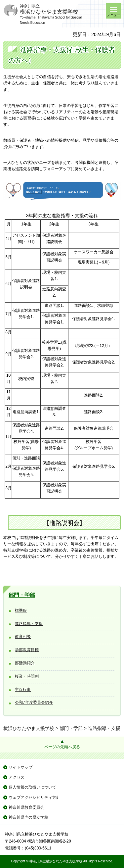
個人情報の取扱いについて (32, 787)
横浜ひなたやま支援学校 (29, 728)
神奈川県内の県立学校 (28, 817)
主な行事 (23, 690)
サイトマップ (21, 767)
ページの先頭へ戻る (62, 747)
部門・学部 (22, 595)
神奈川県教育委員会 (26, 807)
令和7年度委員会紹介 (34, 702)
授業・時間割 (27, 676)
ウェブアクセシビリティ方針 (34, 797)
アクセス (17, 777)
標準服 (21, 610)
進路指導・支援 (29, 624)
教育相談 (23, 637)
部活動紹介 (25, 663)
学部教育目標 (27, 650)
